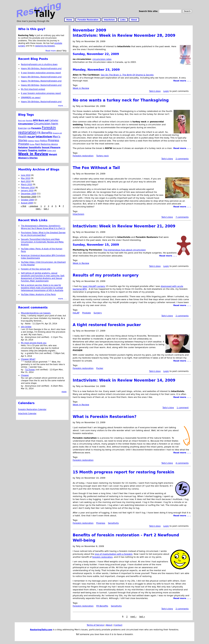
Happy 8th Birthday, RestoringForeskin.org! (41, 77)
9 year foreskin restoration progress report (41, 73)
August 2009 (27, 203)
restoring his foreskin (45, 46)
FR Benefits (102, 606)
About (134, 20)
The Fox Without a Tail (96, 168)
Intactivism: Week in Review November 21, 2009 (124, 226)
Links (123, 20)
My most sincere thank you (34, 343)
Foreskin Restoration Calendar (32, 409)
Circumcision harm (46, 124)
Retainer (23, 147)
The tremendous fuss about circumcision (125, 250)
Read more (51, 51)
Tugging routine (37, 150)
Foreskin (36, 128)
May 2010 (26, 178)
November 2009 (28, 197)
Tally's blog (155, 91)
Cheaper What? (28, 359)
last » (142, 617)
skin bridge (26, 327)
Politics (44, 141)
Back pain (22, 120)
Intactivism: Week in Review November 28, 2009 (124, 35)
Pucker (100, 368)
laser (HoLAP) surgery (94, 286)
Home (69, 20)
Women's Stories (28, 158)
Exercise (22, 128)
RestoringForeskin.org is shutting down (39, 64)
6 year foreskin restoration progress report (41, 93)
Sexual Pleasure (51, 147)
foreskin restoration (102, 557)
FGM (29, 128)
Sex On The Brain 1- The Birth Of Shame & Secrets (127, 75)
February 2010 (28, 188)
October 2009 (27, 200)
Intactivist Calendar (27, 414)
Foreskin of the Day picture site (36, 269)
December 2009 (28, 194)
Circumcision (26, 124)
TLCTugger (30, 370)
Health (22, 137)
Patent (37, 141)
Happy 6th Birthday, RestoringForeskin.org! (41, 85)
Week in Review (81, 88)
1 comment (183, 408)
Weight (53, 154)
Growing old (57, 133)
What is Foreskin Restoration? (104, 417)
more (64, 392)
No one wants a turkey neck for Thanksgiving (121, 100)
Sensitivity (113, 523)
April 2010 (26, 181)
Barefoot (29, 120)
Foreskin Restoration (88, 20)
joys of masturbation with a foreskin (114, 554)
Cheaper (25, 375)
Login (166, 91)
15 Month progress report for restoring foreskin (123, 472)
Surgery (98, 313)
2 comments (182, 159)
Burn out (44, 120)
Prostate (86, 313)
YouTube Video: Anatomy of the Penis (38, 294)
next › (133, 617)
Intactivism (109, 20)
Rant (38, 144)
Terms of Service (95, 625)
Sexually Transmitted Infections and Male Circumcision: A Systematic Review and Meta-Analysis (42, 242)
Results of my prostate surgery (106, 275)
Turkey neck (102, 156)
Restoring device (49, 144)
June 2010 (26, 175)
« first (23, 206)
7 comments (182, 217)
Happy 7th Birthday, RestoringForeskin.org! (41, 81)
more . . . (62, 106)
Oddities (31, 141)
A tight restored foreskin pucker (107, 325)
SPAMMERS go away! (31, 98)
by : (23, 324)
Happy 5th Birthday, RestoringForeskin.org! (41, 102)
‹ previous (33, 206)
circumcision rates (102, 59)
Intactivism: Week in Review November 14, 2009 (124, 380)
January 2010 (27, 191)
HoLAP (76, 313)
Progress (101, 523)
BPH (36, 120)
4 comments (182, 463)
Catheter (54, 120)
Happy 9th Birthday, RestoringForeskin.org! (41, 69)
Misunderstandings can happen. (36, 313)
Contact (118, 625)
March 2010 (26, 184)
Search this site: (149, 11)
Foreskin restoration (83, 156)
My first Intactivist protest (33, 89)
